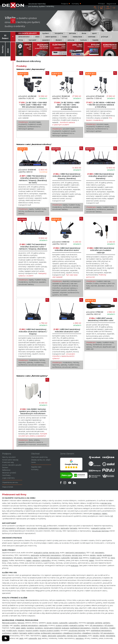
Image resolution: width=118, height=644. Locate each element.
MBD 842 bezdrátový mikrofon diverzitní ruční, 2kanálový (101, 176)
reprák (99, 555)
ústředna (99, 623)
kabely (105, 513)
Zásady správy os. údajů (41, 460)
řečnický (21, 623)
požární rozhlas (34, 633)
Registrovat (111, 4)
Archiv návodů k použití (12, 465)
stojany (55, 623)
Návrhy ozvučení (9, 457)
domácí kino (106, 503)
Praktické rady (8, 462)
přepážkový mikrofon (91, 633)
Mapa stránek (8, 487)
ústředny (107, 623)
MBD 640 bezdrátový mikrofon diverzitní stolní (67, 249)
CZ (114, 8)
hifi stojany (21, 528)
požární (15, 633)
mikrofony (29, 508)
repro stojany (32, 528)
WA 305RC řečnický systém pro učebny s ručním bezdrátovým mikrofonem (33, 411)
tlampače (73, 528)
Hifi (90, 503)
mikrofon (95, 628)
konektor (30, 628)
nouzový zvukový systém (50, 630)
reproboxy (36, 560)
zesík (36, 558)
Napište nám (36, 467)
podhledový (7, 633)
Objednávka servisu (10, 482)
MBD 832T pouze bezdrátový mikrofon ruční (101, 319)
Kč (108, 8)
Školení (5, 468)
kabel (18, 628)
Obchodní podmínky (39, 457)
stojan (49, 623)
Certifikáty (6, 475)
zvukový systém (62, 625)
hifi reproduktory (9, 528)
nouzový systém (32, 630)
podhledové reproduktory (80, 628)
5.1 (109, 558)
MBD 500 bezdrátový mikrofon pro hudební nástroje (101, 250)
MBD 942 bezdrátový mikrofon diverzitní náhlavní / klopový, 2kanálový (67, 176)
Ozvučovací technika (100, 531)
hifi (112, 516)
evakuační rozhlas (98, 528)
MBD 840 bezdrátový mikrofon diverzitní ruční (67, 330)
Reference (6, 470)
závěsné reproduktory (30, 625)
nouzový (21, 630)
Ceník (33, 462)
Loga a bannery (8, 478)
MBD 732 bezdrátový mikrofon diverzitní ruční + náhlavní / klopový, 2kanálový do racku (33, 179)
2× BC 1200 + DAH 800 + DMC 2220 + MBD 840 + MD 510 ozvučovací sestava (33, 105)
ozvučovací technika (77, 630)
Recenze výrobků (9, 473)
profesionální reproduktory (49, 528)
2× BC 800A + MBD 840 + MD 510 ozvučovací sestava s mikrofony (101, 105)
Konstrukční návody (10, 460)
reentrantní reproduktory (75, 553)
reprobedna (28, 558)
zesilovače (65, 528)
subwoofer (65, 558)
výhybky (5, 625)
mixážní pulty (95, 558)
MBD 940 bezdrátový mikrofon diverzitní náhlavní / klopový (33, 332)
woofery (17, 625)
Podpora (65, 4)
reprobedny (100, 553)
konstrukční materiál (52, 628)
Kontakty (75, 4)
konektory (97, 513)
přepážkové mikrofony (72, 633)
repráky (93, 555)
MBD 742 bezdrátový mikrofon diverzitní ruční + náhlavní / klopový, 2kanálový (33, 247)
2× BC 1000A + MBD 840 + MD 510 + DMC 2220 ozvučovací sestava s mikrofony (67, 106)
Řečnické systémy (9, 623)
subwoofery (46, 560)
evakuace (74, 566)
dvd (81, 558)
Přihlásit (101, 4)
